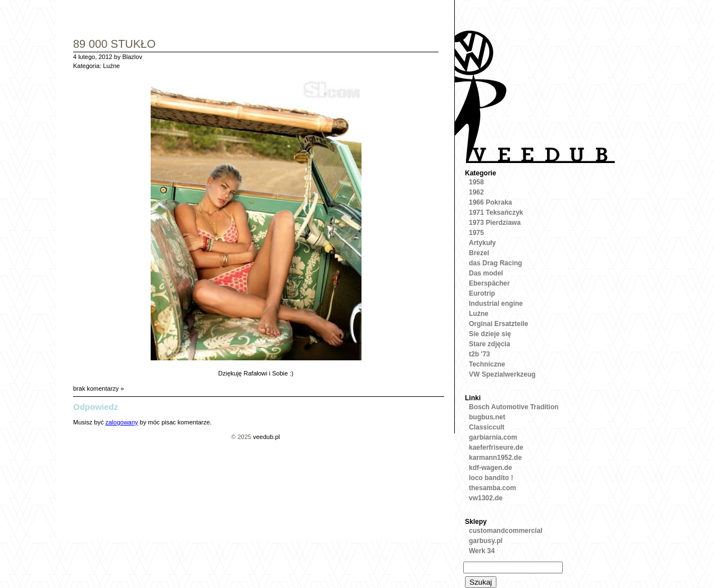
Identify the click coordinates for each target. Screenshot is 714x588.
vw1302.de (486, 498)
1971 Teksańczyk (496, 212)
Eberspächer (489, 283)
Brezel (479, 253)
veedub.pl (266, 437)
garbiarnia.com (493, 437)
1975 (476, 233)
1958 (476, 182)
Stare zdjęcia (489, 344)
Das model (486, 273)
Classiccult (487, 427)
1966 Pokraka (491, 202)
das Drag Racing (496, 263)
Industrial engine (496, 304)
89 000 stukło (114, 45)
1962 (476, 192)
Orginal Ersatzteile (498, 324)
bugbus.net (487, 417)
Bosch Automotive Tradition (514, 407)
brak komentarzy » (98, 388)
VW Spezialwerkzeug (502, 374)
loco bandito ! (491, 478)
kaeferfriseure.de (496, 447)
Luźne (111, 66)
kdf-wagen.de (491, 468)
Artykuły (482, 243)
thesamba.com (492, 488)
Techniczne (487, 364)
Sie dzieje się (490, 334)
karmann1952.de (495, 458)
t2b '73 (480, 354)
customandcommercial (506, 531)
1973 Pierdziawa (495, 223)
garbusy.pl (486, 541)
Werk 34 (482, 551)
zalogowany (121, 422)
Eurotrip (482, 293)
